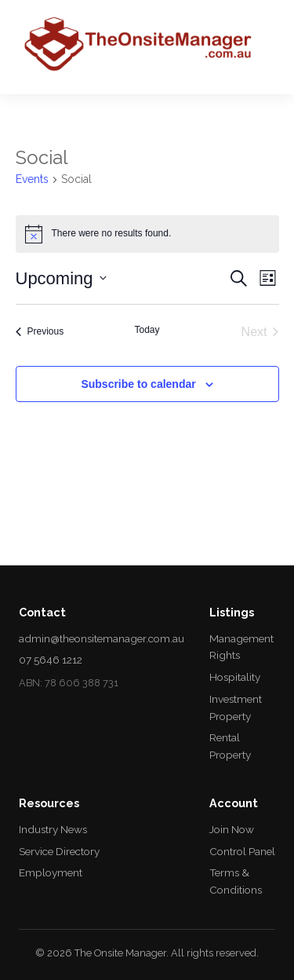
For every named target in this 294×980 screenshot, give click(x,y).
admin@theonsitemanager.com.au (102, 638)
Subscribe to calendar (138, 384)
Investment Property (236, 708)
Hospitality (235, 677)
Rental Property (230, 746)
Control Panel (242, 851)
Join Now (232, 829)
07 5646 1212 (51, 660)
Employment (51, 872)
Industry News (53, 829)
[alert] (147, 234)
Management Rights (241, 647)
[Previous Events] (40, 332)
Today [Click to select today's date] (147, 330)
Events (32, 179)
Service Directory (59, 851)
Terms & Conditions (236, 881)
